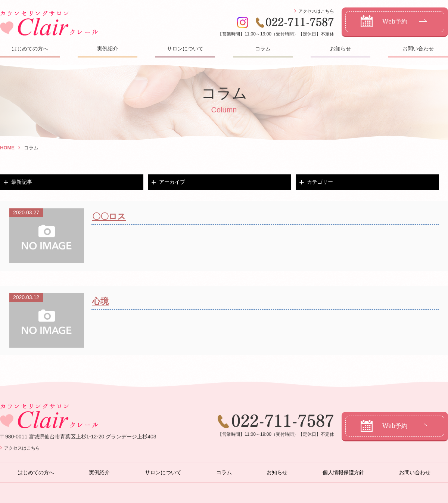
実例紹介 (108, 49)
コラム (263, 49)
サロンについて (185, 49)
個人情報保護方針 (343, 472)
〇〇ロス (109, 216)
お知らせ (340, 49)
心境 (100, 301)
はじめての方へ (30, 49)
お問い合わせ (418, 49)
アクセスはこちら (316, 11)
